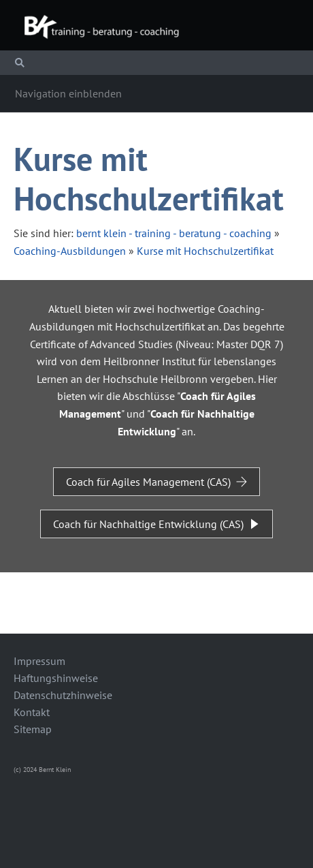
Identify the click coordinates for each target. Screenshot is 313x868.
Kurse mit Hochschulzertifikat (205, 251)
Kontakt (32, 712)
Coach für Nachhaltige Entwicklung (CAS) (156, 524)
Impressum (39, 661)
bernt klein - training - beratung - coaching (174, 233)
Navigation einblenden (68, 93)
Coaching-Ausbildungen (70, 251)
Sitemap (33, 729)
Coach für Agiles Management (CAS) (156, 482)
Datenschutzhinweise (63, 695)
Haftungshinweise (56, 678)
